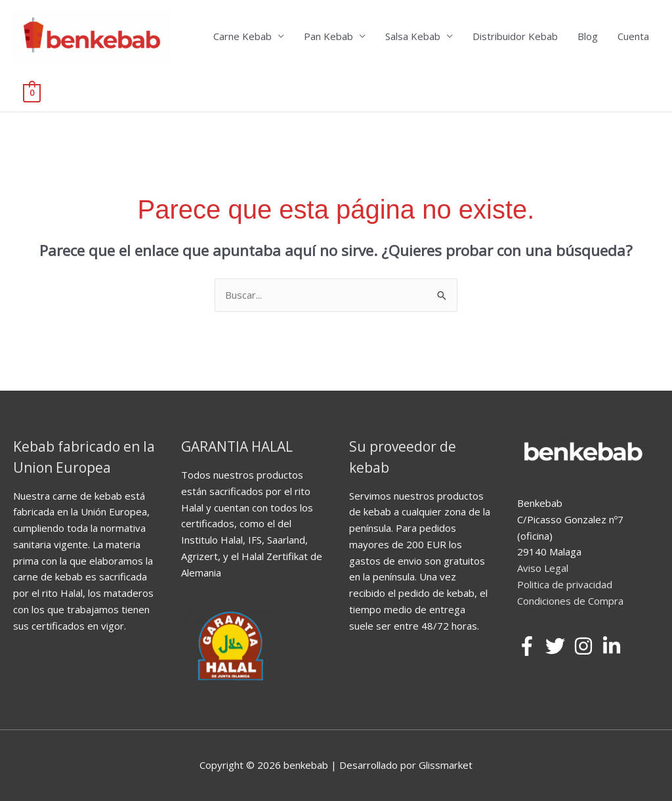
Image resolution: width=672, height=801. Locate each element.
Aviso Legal (543, 568)
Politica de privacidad (565, 584)
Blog (588, 36)
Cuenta (633, 36)
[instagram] (586, 646)
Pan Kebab (328, 36)
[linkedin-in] (615, 646)
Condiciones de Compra (570, 601)
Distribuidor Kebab (515, 36)
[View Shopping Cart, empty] (32, 92)
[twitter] (558, 646)
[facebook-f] (530, 646)
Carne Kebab (242, 36)
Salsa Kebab (413, 36)
